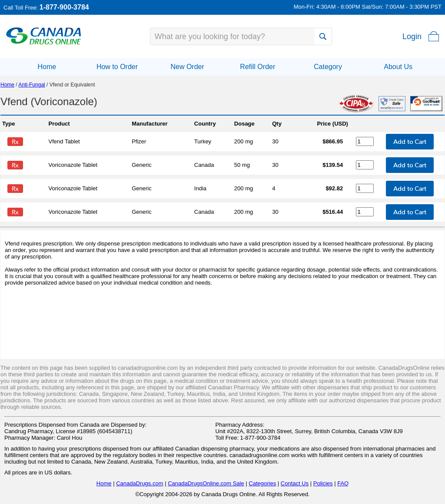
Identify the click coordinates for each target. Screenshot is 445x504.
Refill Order (257, 67)
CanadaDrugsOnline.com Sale (206, 483)
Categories (262, 483)
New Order (187, 67)
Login (412, 36)
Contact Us (295, 483)
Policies (323, 483)
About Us (398, 67)
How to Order (117, 67)
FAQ (343, 483)
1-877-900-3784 (64, 7)
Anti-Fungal (32, 85)
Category (328, 67)
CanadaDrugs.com (139, 483)
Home (47, 67)
